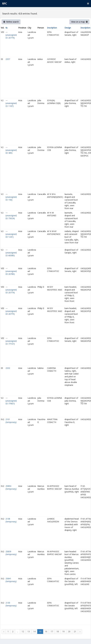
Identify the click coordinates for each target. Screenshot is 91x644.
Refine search (11, 22)
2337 (8, 59)
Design (68, 28)
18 (58, 631)
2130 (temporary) (11, 604)
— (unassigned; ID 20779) (11, 35)
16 (46, 631)
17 (52, 631)
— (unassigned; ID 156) (11, 197)
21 (75, 631)
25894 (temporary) (11, 487)
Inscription (52, 28)
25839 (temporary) (11, 553)
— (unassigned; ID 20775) (11, 311)
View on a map (79, 22)
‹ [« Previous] (4, 631)
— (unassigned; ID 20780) (11, 271)
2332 (8, 368)
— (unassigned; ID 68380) (11, 253)
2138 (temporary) (11, 520)
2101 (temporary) (11, 421)
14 (34, 631)
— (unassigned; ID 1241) (11, 234)
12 (23, 631)
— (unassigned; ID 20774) (11, 290)
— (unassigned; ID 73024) (11, 215)
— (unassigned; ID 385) (11, 150)
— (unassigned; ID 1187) (11, 103)
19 (63, 631)
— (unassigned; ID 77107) (11, 341)
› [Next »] (80, 631)
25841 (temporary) (11, 580)
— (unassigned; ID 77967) (11, 401)
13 (29, 631)
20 (69, 631)
